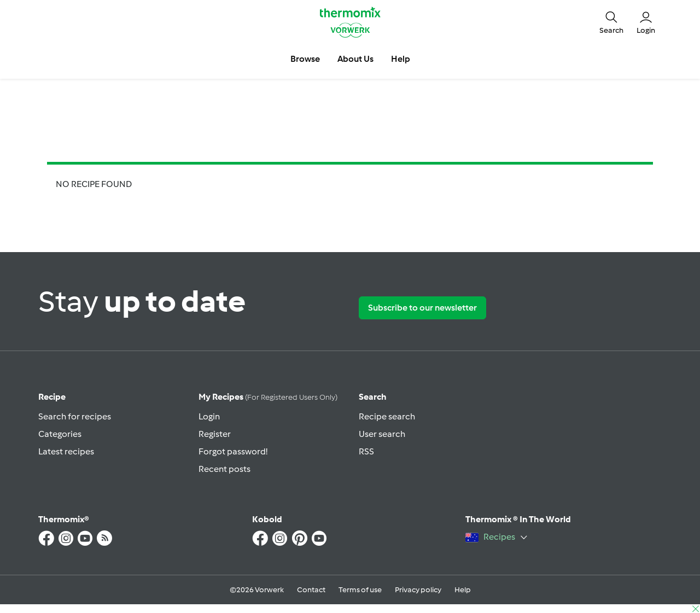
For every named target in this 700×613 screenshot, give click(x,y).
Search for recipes (75, 416)
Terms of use (360, 590)
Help (463, 590)
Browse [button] (305, 59)
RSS (366, 451)
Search (373, 397)
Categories (60, 434)
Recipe (52, 397)
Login (209, 416)
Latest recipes (66, 451)
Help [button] (401, 59)
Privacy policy (418, 590)
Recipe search (387, 416)
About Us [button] (355, 59)
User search (382, 434)
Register (215, 434)
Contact (311, 590)
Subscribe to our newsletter (422, 308)
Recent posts (224, 469)
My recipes (268, 397)
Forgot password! (233, 451)
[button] (611, 22)
